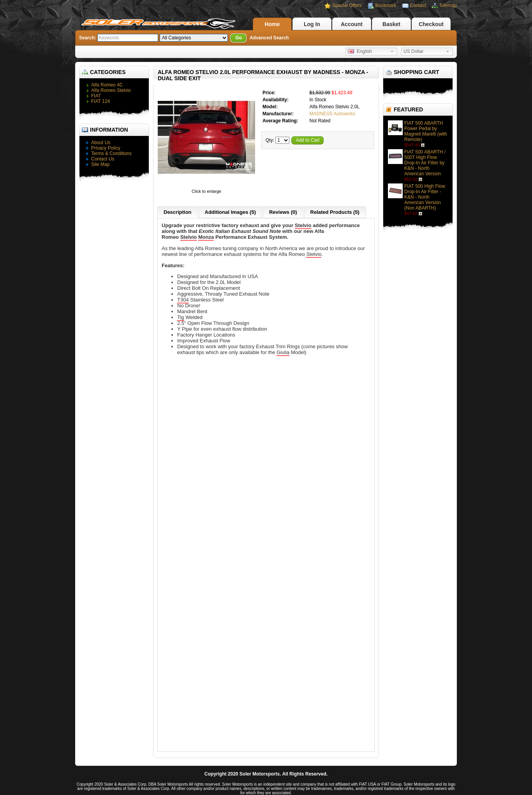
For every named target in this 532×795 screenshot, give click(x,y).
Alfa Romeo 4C (107, 85)
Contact (418, 5)
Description (178, 212)
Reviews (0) (283, 212)
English (360, 51)
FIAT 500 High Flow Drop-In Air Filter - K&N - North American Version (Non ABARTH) (425, 197)
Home (272, 24)
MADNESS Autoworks (332, 114)
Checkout (431, 24)
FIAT (96, 96)
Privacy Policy (106, 148)
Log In (312, 24)
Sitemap (448, 5)
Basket (391, 24)
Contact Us (103, 159)
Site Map (100, 164)
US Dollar (413, 51)
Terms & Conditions (111, 153)
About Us (101, 143)
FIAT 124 (100, 101)
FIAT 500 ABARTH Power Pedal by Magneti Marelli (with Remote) (426, 131)
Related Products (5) (335, 212)
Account (352, 24)
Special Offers (347, 5)
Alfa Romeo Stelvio (111, 90)
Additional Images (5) (230, 212)
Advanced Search (269, 38)
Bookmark (386, 5)
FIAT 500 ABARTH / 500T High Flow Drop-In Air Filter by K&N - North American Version (425, 163)
